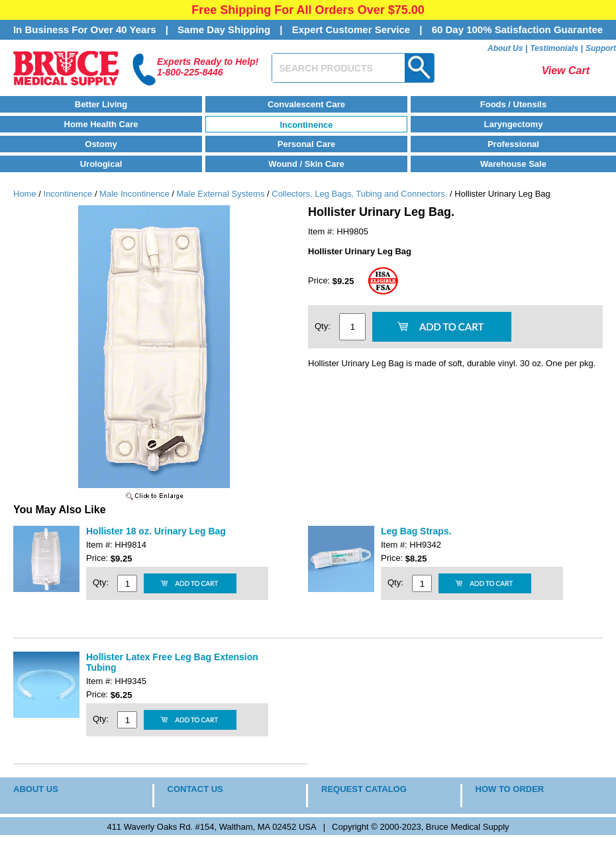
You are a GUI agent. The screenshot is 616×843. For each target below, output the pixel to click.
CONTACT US (195, 789)
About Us (505, 48)
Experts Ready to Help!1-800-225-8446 (208, 67)
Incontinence (306, 125)
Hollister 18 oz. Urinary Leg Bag (156, 531)
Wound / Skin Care (306, 164)
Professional (513, 144)
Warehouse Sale (513, 164)
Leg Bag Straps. (416, 531)
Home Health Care (101, 124)
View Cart (566, 71)
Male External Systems (220, 194)
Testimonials (554, 48)
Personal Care (306, 144)
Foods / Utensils (513, 104)
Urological (101, 164)
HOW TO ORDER (510, 789)
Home (25, 194)
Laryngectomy (514, 124)
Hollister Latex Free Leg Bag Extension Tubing (172, 662)
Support (601, 48)
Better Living (101, 104)
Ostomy (101, 144)
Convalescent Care (306, 104)
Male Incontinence (134, 194)
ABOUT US (36, 789)
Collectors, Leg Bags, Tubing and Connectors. (359, 194)
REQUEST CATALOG (364, 789)
